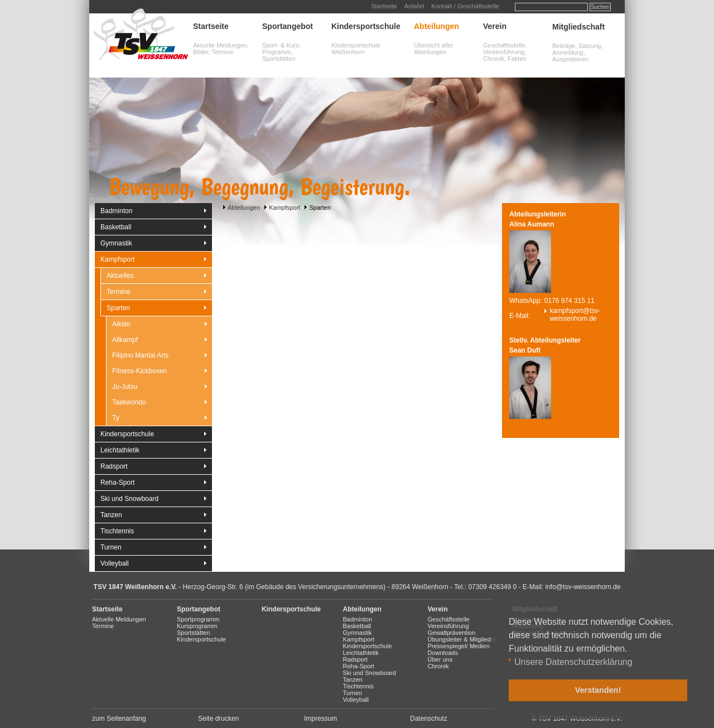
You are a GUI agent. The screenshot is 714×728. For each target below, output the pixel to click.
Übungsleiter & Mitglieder (462, 639)
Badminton (116, 211)
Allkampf (125, 340)
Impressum (320, 719)
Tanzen (111, 515)
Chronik (438, 666)
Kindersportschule (366, 26)
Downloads (443, 653)
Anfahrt (414, 6)
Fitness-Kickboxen (139, 371)
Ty (116, 418)
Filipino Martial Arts (140, 355)
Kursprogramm (197, 626)
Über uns (440, 659)
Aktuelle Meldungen (119, 619)
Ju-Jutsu (125, 387)
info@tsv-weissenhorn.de (583, 587)
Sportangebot (288, 26)
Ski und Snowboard (129, 499)
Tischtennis (117, 531)
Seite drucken (218, 719)
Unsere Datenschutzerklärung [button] (573, 662)
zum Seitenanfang (119, 719)
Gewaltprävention (452, 633)
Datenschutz (429, 719)
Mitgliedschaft (578, 27)
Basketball (116, 227)
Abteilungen (436, 26)
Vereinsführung (448, 626)
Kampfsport (284, 208)
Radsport (114, 466)
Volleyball (115, 563)
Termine (119, 292)
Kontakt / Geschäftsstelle (465, 6)
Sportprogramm (198, 619)
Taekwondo (129, 402)
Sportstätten (193, 633)
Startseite (384, 6)
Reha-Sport (117, 483)
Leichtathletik (120, 450)
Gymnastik (116, 243)
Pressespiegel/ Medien (459, 646)
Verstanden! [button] (598, 690)
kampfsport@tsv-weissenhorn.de (575, 315)
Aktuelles (120, 276)
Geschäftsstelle (449, 619)
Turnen (111, 547)
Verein (495, 26)
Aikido (121, 324)
